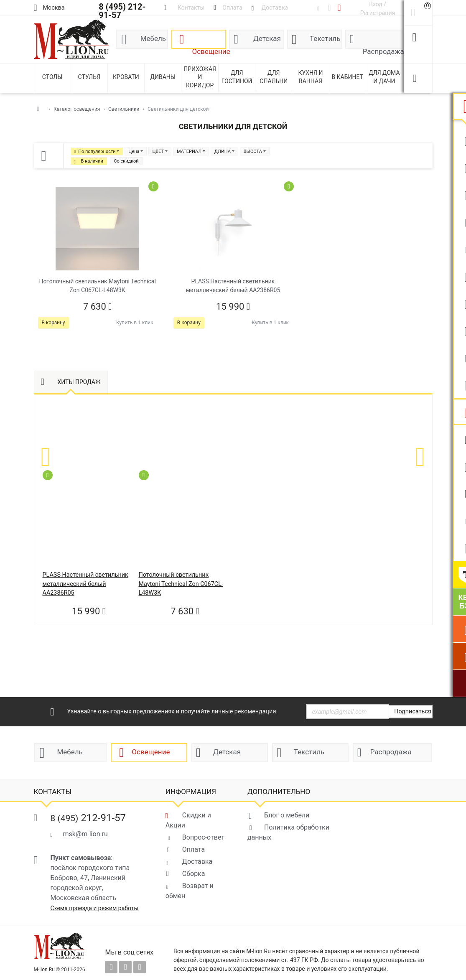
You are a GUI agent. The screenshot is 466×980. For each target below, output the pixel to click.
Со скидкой (126, 161)
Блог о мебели (287, 815)
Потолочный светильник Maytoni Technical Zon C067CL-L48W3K (181, 584)
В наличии (92, 161)
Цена (134, 151)
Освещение (209, 48)
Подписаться (413, 711)
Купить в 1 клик (135, 323)
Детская (267, 38)
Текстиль (325, 38)
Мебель (153, 38)
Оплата (194, 849)
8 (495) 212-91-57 (122, 11)
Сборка (194, 874)
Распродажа (383, 48)
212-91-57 (88, 818)
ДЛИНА (223, 151)
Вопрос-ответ (203, 837)
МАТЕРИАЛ (189, 151)
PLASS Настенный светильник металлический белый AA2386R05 (85, 584)
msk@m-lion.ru (85, 834)
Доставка (197, 862)
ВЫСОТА (253, 151)
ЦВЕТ (158, 151)
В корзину (53, 323)
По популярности (97, 151)
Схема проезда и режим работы (95, 908)
